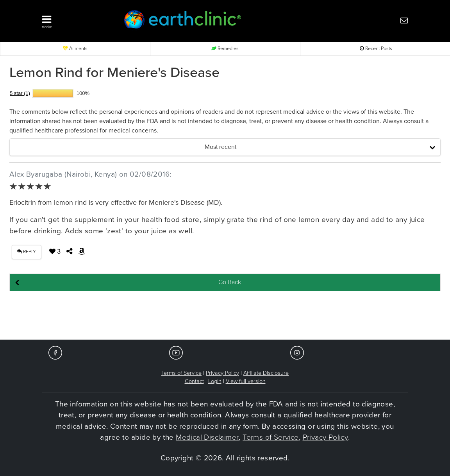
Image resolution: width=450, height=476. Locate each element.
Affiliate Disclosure (266, 373)
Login (215, 381)
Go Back (230, 282)
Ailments (75, 49)
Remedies (225, 49)
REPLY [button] (26, 252)
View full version (246, 381)
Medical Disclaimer (207, 437)
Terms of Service (181, 373)
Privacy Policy (222, 373)
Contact (194, 381)
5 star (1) (20, 93)
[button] (73, 20)
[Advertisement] (225, 316)
